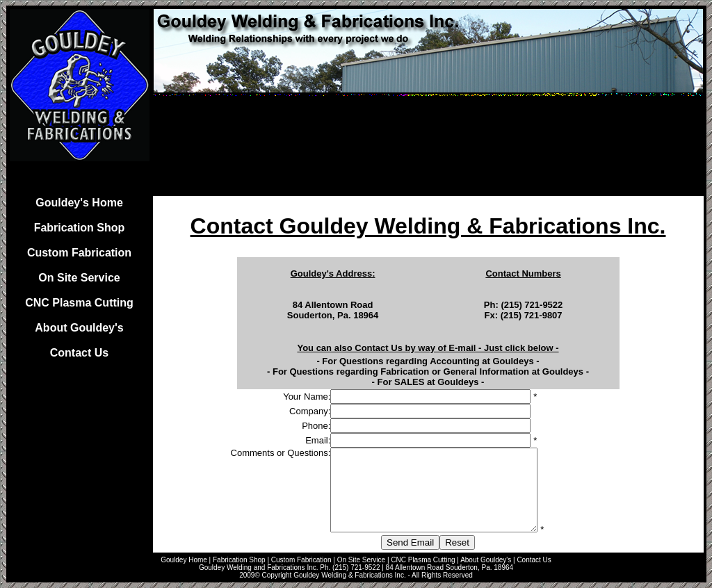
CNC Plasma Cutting (79, 303)
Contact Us (79, 353)
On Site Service (79, 278)
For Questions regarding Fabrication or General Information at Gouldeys (428, 371)
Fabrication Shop (80, 228)
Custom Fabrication (79, 253)
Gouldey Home (184, 560)
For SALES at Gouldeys (428, 382)
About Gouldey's (79, 328)
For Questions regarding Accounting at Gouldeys (428, 361)
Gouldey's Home (79, 203)
